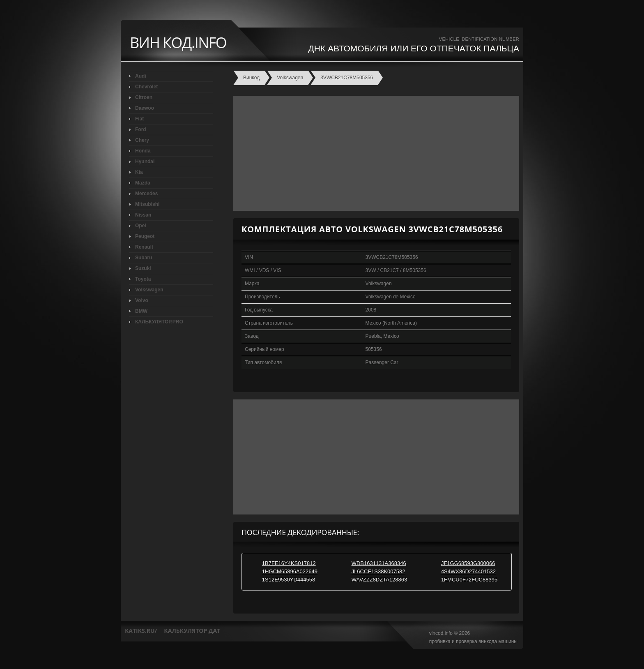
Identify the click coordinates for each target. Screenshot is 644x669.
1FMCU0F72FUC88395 (469, 580)
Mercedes (146, 194)
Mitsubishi (147, 204)
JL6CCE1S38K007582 (378, 571)
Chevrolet (146, 87)
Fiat (139, 119)
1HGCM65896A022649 (290, 571)
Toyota (143, 279)
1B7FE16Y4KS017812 (289, 563)
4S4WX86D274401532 (468, 571)
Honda (143, 151)
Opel (141, 226)
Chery (142, 140)
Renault (144, 247)
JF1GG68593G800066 (468, 563)
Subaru (144, 258)
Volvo (142, 300)
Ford (141, 129)
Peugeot (145, 236)
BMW (141, 311)
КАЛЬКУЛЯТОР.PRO (159, 322)
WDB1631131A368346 (379, 563)
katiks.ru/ (141, 631)
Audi (141, 76)
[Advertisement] (374, 153)
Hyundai (145, 161)
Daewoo (145, 108)
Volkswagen (149, 290)
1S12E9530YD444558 (289, 580)
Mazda (143, 183)
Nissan (143, 215)
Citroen (144, 97)
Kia (139, 172)
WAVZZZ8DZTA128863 (379, 580)
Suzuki (143, 268)
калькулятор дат (192, 631)
